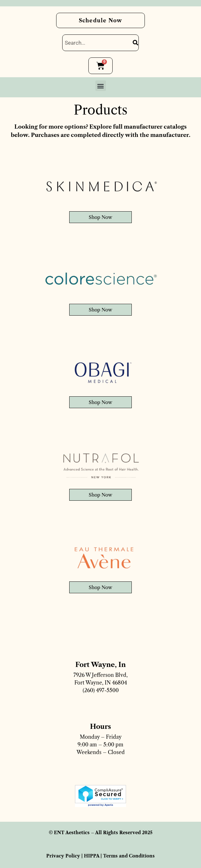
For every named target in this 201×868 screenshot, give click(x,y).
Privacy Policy (63, 856)
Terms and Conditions (129, 856)
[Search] (135, 43)
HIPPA (92, 856)
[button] (101, 86)
